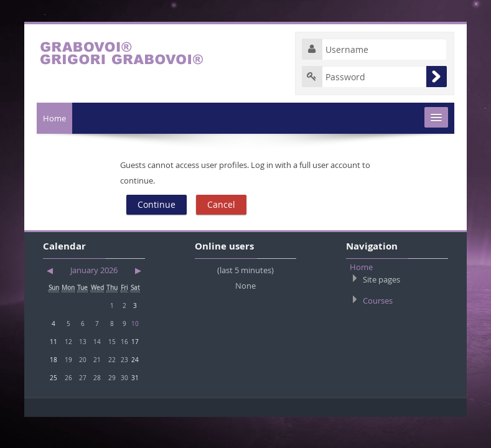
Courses (378, 301)
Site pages (381, 279)
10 (135, 324)
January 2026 (94, 270)
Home (54, 118)
